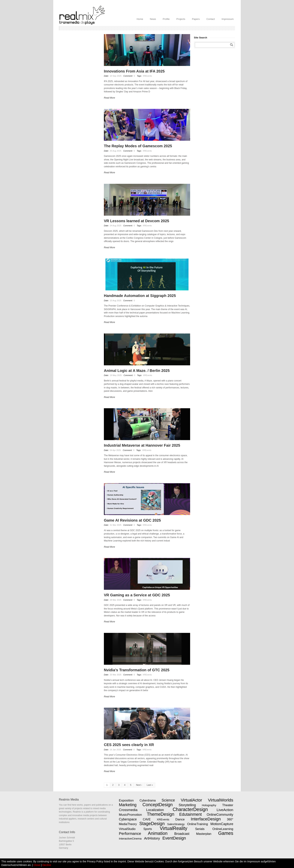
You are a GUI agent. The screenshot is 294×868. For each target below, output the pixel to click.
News (153, 19)
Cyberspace (128, 819)
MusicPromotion (130, 815)
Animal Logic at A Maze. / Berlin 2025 (137, 371)
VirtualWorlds (221, 800)
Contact (211, 19)
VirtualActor (191, 800)
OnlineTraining (198, 824)
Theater (228, 805)
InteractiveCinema (130, 838)
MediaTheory (128, 824)
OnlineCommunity (220, 815)
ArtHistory (152, 838)
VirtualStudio (127, 829)
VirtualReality (174, 828)
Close (37, 865)
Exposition (126, 800)
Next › (139, 785)
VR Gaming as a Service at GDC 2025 (137, 595)
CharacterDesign (190, 809)
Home (140, 19)
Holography (209, 805)
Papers (196, 19)
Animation (158, 833)
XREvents (147, 76)
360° (230, 819)
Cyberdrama (148, 800)
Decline (47, 865)
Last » (150, 785)
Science (168, 800)
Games (226, 833)
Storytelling (187, 805)
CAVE (147, 819)
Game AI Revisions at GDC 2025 (132, 520)
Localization (155, 810)
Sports (148, 829)
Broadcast (182, 834)
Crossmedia (128, 810)
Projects (181, 19)
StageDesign (152, 824)
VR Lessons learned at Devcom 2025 (136, 221)
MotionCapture (222, 824)
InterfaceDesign (206, 819)
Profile (166, 19)
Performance (130, 833)
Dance (180, 819)
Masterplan (204, 834)
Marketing (128, 805)
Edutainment (190, 814)
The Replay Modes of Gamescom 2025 (138, 146)
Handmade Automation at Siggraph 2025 (140, 296)
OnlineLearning (223, 829)
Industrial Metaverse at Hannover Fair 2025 (142, 445)
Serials (200, 829)
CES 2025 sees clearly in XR (129, 745)
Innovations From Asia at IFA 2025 (134, 71)
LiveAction (225, 810)
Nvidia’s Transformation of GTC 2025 (137, 670)
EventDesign (174, 838)
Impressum (228, 19)
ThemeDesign (161, 814)
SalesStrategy (176, 824)
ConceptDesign (158, 805)
